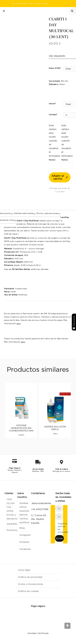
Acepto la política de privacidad (63, 528)
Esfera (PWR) (55, 68)
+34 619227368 (40, 509)
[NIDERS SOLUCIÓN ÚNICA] (55, 405)
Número (52, 160)
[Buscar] (72, 11)
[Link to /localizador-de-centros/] (47, 11)
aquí (19, 323)
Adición (52, 104)
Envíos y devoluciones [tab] (47, 213)
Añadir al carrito (58, 177)
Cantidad (53, 115)
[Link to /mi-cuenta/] (59, 11)
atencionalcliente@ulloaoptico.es (50, 503)
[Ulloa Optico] (25, 10)
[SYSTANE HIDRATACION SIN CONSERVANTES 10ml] (21, 404)
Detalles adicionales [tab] (23, 213)
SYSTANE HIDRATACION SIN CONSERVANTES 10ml (21, 428)
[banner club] (60, 197)
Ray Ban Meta (57, 4)
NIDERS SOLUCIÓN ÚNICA (55, 428)
